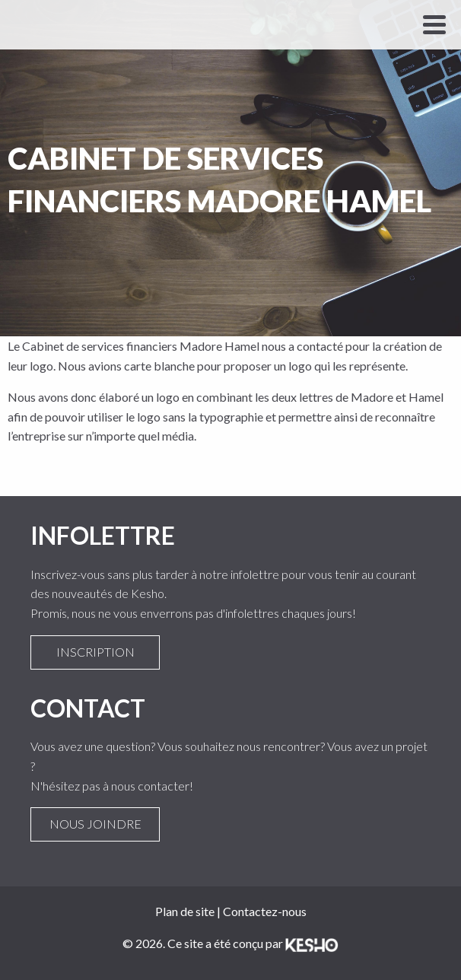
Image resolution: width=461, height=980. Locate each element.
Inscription (95, 652)
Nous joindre (95, 824)
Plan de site (185, 911)
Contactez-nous (265, 911)
